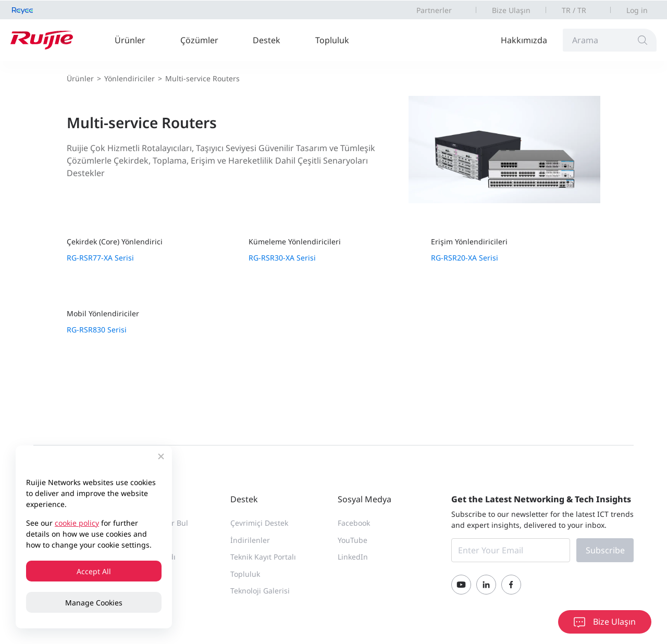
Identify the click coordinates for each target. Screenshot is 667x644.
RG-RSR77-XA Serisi (100, 258)
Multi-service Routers (202, 78)
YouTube (353, 540)
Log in (637, 10)
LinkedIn (353, 557)
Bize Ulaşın (511, 10)
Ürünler (130, 40)
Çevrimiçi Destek (259, 523)
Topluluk (332, 40)
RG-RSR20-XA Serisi (465, 258)
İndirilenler (250, 540)
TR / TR (574, 10)
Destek (267, 40)
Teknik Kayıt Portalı (263, 557)
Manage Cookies (94, 603)
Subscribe (605, 550)
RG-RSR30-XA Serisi (282, 258)
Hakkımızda (524, 40)
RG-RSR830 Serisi (97, 330)
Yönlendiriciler (129, 78)
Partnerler (434, 10)
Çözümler (199, 40)
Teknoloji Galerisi (260, 591)
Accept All (94, 571)
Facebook (354, 523)
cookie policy (77, 523)
